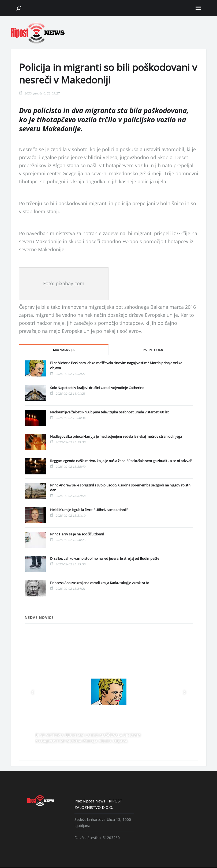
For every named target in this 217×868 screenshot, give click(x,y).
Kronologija (64, 350)
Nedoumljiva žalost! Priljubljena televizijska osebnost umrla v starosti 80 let (109, 412)
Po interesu (153, 350)
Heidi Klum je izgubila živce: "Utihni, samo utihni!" (89, 510)
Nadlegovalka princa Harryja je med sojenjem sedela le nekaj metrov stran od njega (116, 436)
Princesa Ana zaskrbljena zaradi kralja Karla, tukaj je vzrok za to (100, 583)
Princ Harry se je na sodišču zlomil (77, 534)
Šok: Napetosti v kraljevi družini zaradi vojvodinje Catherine (97, 388)
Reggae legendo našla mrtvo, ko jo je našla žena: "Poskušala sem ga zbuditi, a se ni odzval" (121, 461)
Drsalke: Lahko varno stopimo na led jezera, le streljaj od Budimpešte (105, 558)
